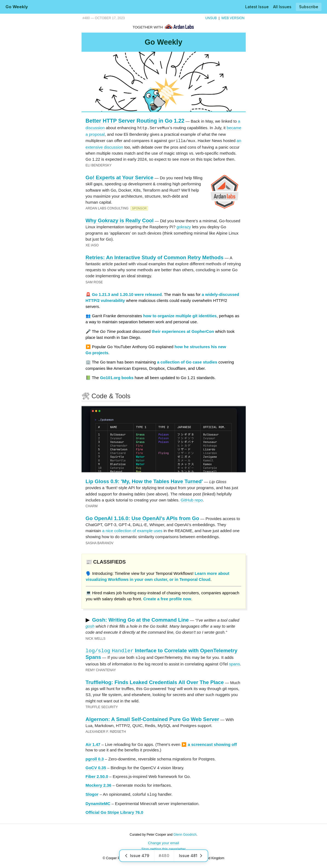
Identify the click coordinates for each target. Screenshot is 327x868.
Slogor (92, 793)
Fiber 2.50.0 (97, 775)
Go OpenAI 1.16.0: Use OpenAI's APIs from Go (142, 518)
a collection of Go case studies (187, 361)
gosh (90, 626)
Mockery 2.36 (99, 784)
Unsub (211, 18)
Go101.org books (117, 377)
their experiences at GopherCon (183, 331)
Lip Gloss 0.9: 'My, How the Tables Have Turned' (144, 481)
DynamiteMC (98, 802)
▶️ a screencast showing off (209, 743)
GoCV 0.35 (96, 767)
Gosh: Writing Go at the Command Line (141, 619)
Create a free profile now (167, 598)
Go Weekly (17, 7)
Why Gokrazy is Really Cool (120, 220)
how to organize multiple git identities (180, 315)
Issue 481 (191, 856)
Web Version (233, 18)
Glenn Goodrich (185, 833)
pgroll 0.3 (95, 758)
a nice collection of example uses (132, 530)
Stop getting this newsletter (163, 848)
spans (235, 663)
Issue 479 (137, 856)
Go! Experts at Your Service (120, 177)
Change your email (163, 842)
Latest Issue (257, 7)
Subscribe (309, 7)
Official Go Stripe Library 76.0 (115, 811)
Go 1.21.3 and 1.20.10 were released (127, 294)
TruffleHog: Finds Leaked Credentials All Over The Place (155, 681)
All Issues (282, 7)
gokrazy (184, 226)
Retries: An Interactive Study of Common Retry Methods (155, 257)
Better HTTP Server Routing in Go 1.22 (135, 121)
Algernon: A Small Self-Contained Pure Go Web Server (152, 718)
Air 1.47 (93, 743)
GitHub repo (192, 499)
